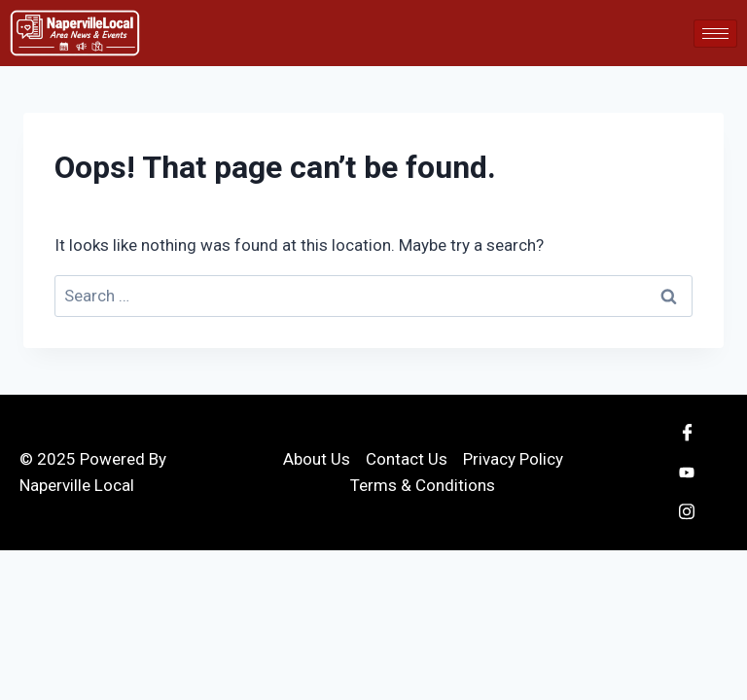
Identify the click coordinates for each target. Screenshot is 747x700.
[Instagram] (687, 511)
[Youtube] (687, 472)
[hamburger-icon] (715, 34)
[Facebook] (687, 434)
